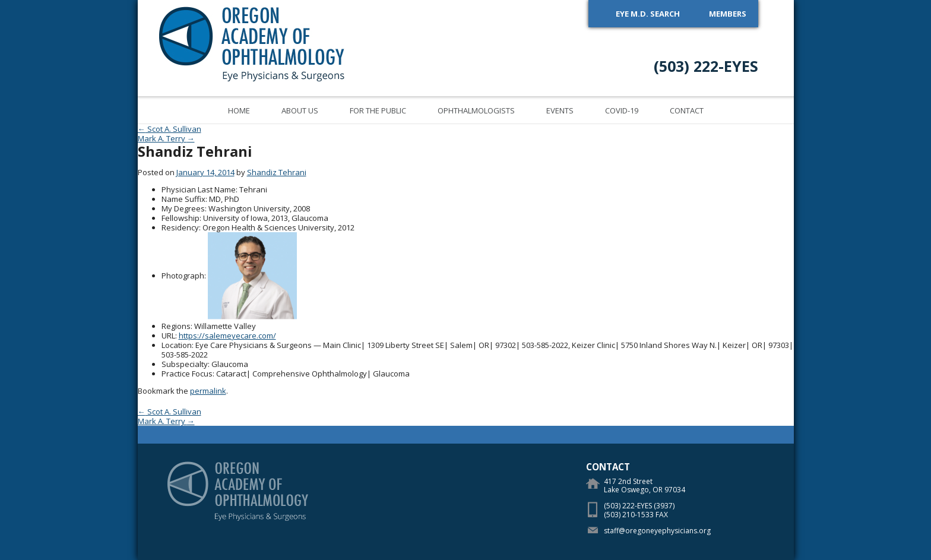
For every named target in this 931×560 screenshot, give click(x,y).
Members (728, 14)
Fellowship (180, 218)
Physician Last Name (199, 189)
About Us (300, 110)
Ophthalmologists (476, 110)
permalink (208, 391)
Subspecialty (185, 364)
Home (239, 110)
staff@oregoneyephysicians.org (657, 531)
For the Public (378, 110)
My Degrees (183, 208)
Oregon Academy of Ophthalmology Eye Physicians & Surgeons (252, 42)
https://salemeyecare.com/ (227, 336)
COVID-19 (622, 110)
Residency (180, 227)
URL (168, 336)
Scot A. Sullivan (170, 129)
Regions (176, 326)
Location (177, 345)
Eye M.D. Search (648, 14)
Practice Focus (187, 374)
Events (560, 110)
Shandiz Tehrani (277, 172)
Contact (687, 110)
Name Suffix (183, 199)
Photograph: (184, 276)
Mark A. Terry (166, 138)
